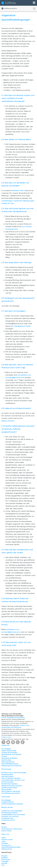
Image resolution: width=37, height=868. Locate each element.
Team (4, 838)
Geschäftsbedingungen (11, 847)
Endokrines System (10, 784)
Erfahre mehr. (25, 726)
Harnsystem (7, 789)
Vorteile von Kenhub (10, 816)
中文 (3, 865)
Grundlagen (6, 749)
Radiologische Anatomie (11, 766)
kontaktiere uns (25, 375)
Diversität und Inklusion (11, 727)
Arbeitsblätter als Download (13, 815)
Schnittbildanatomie (10, 764)
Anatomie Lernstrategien (12, 811)
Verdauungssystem (9, 788)
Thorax (4, 756)
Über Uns (5, 834)
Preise (4, 827)
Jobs (3, 841)
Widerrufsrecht (8, 421)
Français (5, 861)
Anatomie (5, 745)
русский (4, 863)
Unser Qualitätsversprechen (13, 718)
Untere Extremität (9, 753)
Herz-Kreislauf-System (11, 778)
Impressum (6, 845)
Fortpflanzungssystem (11, 793)
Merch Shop (6, 831)
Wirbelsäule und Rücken (11, 754)
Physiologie (6, 769)
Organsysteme (8, 802)
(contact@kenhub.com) (15, 378)
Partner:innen (7, 840)
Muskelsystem (7, 774)
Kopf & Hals (6, 760)
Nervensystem (8, 776)
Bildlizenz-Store (18, 191)
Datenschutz (7, 849)
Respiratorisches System (12, 786)
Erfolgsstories (7, 818)
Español (5, 858)
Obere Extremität (9, 751)
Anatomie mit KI (8, 820)
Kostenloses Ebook (9, 813)
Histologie (6, 797)
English (5, 856)
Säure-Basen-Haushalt (11, 791)
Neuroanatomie (8, 762)
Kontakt (5, 843)
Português (6, 860)
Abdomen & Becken (10, 758)
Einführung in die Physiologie (14, 773)
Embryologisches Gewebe (12, 804)
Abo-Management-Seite (20, 326)
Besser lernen (7, 807)
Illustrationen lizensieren (12, 829)
